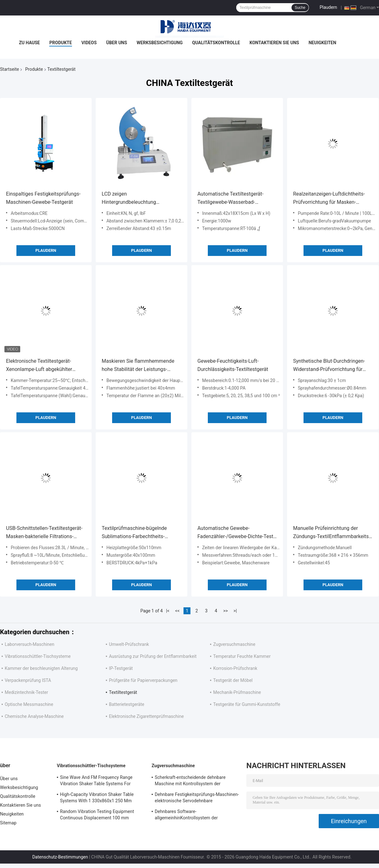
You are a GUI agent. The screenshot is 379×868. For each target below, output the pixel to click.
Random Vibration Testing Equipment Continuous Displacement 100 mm (97, 815)
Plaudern (328, 7)
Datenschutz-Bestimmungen (60, 857)
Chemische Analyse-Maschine (34, 716)
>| (235, 611)
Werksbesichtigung (159, 43)
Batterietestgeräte (127, 704)
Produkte (60, 43)
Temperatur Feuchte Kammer (242, 656)
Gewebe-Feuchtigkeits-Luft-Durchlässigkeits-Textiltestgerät (233, 365)
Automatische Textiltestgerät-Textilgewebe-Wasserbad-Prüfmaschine (230, 199)
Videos (89, 43)
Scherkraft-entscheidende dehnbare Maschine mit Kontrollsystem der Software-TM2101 (190, 781)
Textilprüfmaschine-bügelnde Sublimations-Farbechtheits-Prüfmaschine (134, 533)
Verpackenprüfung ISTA (28, 680)
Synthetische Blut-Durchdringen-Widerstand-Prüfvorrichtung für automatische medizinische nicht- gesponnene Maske (331, 366)
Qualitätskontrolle (216, 43)
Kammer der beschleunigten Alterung (41, 668)
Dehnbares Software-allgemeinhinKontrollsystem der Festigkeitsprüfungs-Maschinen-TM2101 (195, 816)
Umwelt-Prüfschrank (129, 644)
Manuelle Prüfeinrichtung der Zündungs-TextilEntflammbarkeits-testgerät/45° (332, 533)
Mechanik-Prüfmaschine (237, 692)
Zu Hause (29, 43)
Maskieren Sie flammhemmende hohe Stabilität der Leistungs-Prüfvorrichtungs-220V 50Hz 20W (139, 366)
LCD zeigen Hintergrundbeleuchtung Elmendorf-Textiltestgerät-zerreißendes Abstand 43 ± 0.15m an (139, 199)
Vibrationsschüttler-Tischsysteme (38, 656)
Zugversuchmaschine (234, 644)
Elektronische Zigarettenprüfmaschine (146, 716)
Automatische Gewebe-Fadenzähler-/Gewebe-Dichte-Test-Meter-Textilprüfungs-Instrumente (236, 533)
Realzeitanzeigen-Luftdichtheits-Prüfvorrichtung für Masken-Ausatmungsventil (329, 199)
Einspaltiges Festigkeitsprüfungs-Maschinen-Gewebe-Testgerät (43, 198)
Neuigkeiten (322, 43)
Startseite (9, 69)
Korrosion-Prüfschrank (235, 668)
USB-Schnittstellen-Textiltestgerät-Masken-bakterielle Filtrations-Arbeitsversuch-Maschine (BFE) (44, 533)
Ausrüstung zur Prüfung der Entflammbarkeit (153, 656)
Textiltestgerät (123, 692)
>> (226, 611)
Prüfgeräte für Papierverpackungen (143, 680)
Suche (300, 8)
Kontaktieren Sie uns (274, 43)
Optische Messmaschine (29, 704)
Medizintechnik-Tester (26, 692)
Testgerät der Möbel (233, 680)
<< (177, 611)
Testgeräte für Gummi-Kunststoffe (247, 704)
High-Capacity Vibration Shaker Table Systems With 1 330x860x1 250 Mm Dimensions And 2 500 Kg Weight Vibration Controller (97, 798)
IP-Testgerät (121, 668)
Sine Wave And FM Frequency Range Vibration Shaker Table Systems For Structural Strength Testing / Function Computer (97, 781)
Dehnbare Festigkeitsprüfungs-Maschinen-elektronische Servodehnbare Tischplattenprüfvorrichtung (197, 798)
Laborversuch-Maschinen (30, 644)
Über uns (117, 43)
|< (168, 611)
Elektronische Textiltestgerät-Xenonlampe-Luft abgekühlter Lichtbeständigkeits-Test (39, 366)
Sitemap (8, 823)
